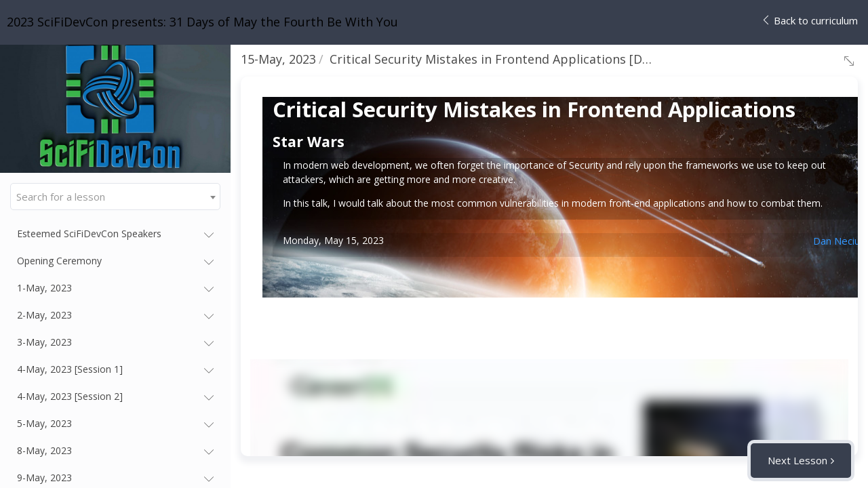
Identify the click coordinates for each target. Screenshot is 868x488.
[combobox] (115, 197)
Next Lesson (797, 460)
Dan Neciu (836, 241)
